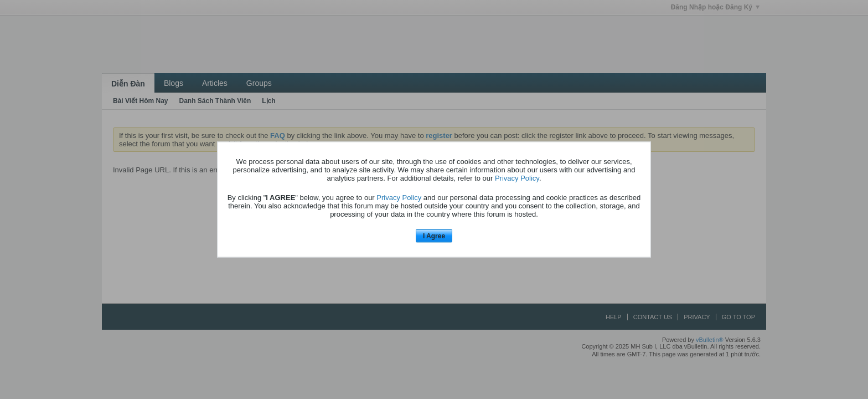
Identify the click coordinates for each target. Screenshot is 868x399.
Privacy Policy (517, 178)
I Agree (434, 236)
